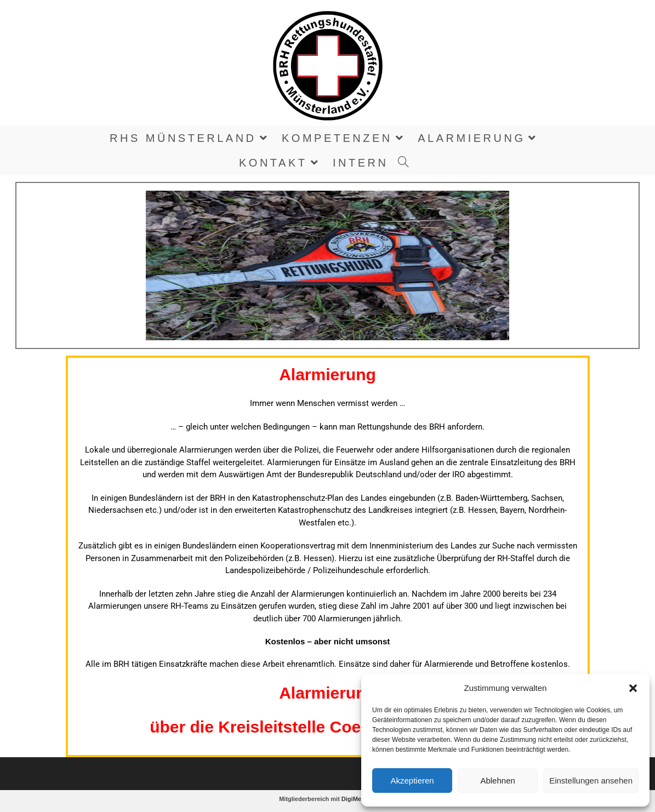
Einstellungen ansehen (591, 780)
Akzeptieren (412, 780)
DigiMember (359, 799)
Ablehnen (497, 780)
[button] (633, 688)
